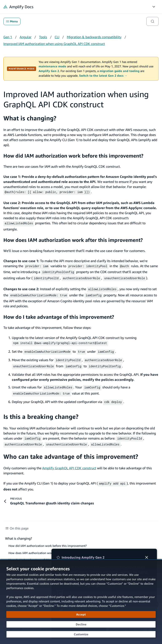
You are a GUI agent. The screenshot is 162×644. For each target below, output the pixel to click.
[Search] (153, 21)
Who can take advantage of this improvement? (71, 450)
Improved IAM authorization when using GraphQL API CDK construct (54, 44)
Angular (26, 37)
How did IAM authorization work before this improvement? (73, 156)
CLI (57, 37)
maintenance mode (52, 66)
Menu (12, 21)
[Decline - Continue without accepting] (81, 624)
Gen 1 (8, 37)
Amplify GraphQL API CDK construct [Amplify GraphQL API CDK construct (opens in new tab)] (69, 461)
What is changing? (30, 118)
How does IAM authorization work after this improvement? (73, 239)
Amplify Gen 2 (49, 71)
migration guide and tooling (119, 71)
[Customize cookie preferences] (81, 634)
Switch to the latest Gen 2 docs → (103, 76)
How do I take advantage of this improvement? (59, 314)
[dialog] (81, 602)
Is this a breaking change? (41, 411)
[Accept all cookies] (81, 614)
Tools (43, 37)
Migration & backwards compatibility (94, 37)
